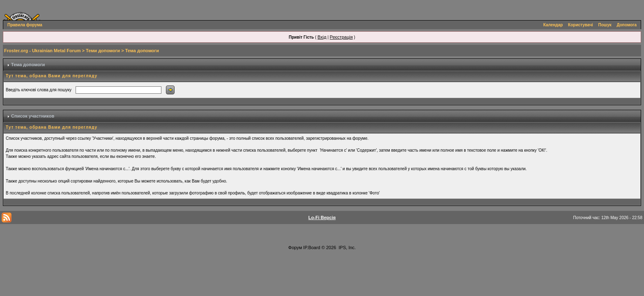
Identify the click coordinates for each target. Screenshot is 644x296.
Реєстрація (341, 37)
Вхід (322, 37)
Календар (553, 25)
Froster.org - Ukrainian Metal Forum (42, 51)
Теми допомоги (103, 51)
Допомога (627, 25)
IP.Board (312, 247)
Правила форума (25, 25)
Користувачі (581, 25)
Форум (295, 247)
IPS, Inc (347, 247)
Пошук (605, 25)
